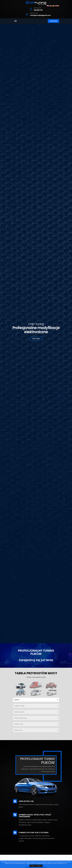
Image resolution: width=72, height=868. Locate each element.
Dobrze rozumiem (36, 866)
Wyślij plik (36, 339)
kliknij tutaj (64, 863)
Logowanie (51, 22)
